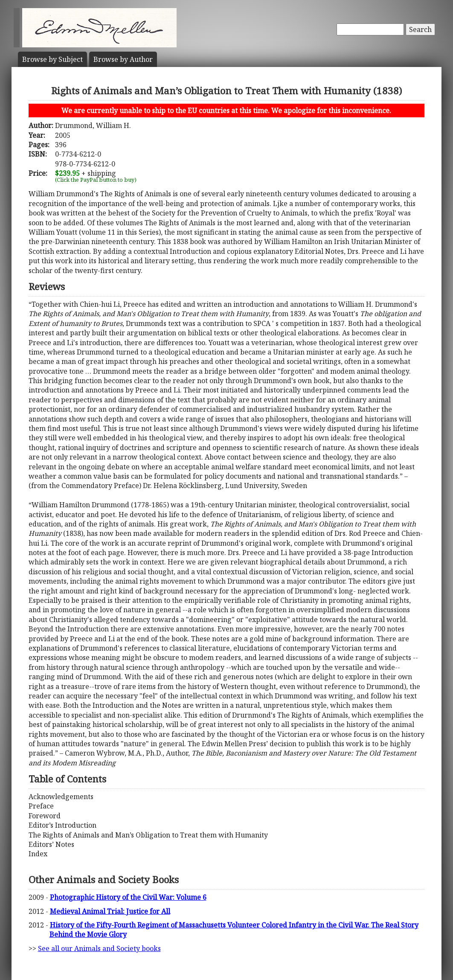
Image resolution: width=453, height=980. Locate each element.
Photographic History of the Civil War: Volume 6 (128, 897)
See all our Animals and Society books (99, 948)
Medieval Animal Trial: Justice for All (110, 911)
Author (123, 59)
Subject (52, 59)
